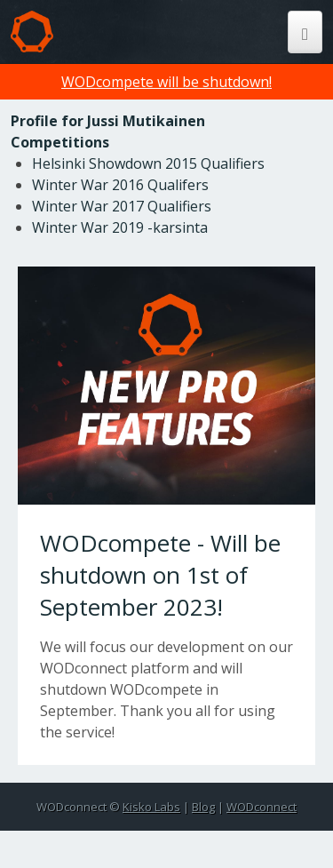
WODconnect (262, 807)
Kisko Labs (151, 807)
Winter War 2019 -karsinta (120, 227)
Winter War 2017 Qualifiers (122, 206)
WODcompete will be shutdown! (166, 82)
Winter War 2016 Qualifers (120, 185)
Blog (203, 807)
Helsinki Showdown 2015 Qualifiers (148, 163)
